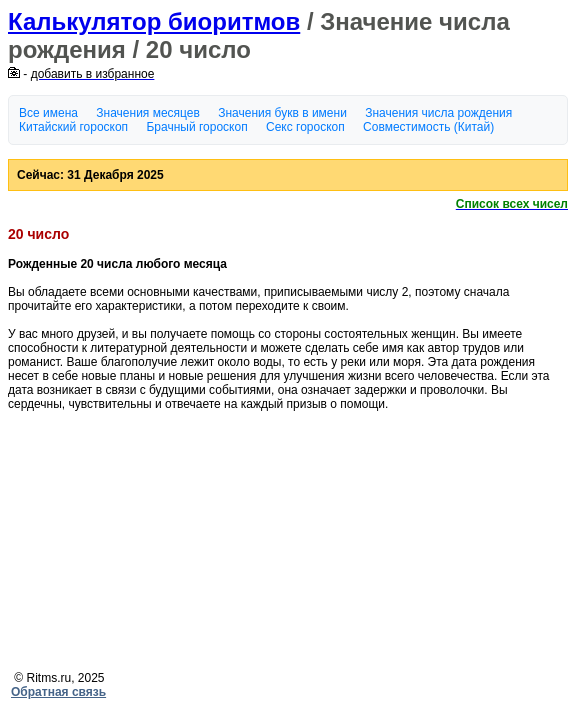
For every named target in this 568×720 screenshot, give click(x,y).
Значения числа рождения (438, 113)
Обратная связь (58, 692)
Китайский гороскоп (73, 127)
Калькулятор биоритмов (154, 21)
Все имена (48, 113)
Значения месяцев (148, 113)
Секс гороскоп (305, 127)
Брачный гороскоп (196, 127)
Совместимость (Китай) (428, 127)
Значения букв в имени (282, 113)
